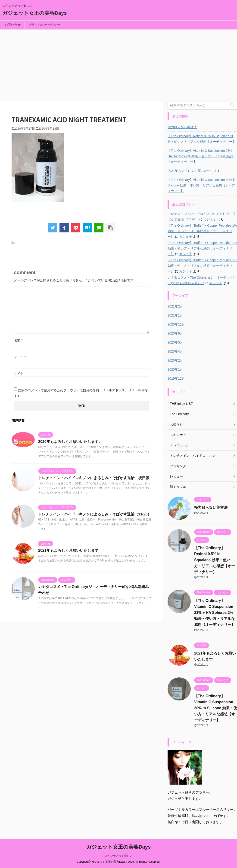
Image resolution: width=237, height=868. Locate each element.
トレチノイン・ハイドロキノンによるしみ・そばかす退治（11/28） (95, 514)
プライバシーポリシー (44, 25)
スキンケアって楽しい (118, 856)
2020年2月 (175, 360)
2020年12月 (176, 324)
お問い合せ (13, 25)
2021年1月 (175, 315)
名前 (18, 340)
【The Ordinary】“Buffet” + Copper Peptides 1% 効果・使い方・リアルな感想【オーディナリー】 (202, 231)
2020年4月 (175, 351)
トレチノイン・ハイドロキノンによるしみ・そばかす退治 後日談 (94, 478)
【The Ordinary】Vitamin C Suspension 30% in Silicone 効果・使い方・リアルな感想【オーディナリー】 (202, 185)
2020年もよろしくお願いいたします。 (70, 442)
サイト (19, 374)
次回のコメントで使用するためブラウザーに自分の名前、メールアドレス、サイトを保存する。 (81, 393)
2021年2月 (175, 306)
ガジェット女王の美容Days (35, 13)
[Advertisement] (118, 64)
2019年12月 (176, 378)
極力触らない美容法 (182, 127)
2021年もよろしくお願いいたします (68, 550)
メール (20, 357)
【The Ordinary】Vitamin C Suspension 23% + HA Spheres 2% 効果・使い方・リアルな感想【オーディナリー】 (201, 156)
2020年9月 (175, 333)
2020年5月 (175, 342)
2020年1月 (175, 369)
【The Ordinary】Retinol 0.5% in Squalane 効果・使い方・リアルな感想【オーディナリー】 (202, 139)
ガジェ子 (210, 219)
